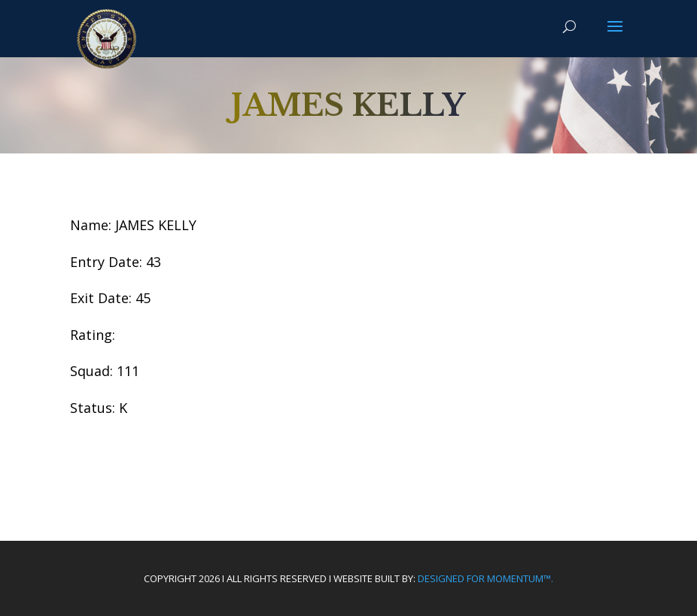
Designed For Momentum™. (485, 578)
